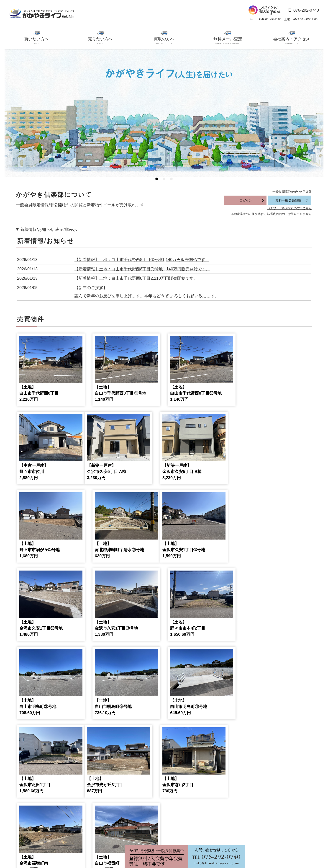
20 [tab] (223, 835)
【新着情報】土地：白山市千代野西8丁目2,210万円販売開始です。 (136, 278)
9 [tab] (143, 835)
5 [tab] (114, 835)
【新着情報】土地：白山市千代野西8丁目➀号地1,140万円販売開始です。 (142, 260)
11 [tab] (158, 835)
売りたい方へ (100, 38)
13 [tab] (172, 835)
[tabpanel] (164, 113)
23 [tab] (245, 835)
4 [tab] (107, 835)
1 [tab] (157, 179)
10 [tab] (150, 835)
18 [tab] (209, 835)
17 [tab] (201, 835)
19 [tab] (216, 835)
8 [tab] (136, 835)
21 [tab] (231, 835)
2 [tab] (164, 179)
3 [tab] (171, 179)
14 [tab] (179, 835)
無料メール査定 (228, 38)
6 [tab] (121, 835)
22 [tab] (238, 835)
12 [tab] (165, 835)
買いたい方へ (36, 38)
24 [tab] (252, 835)
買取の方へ (164, 38)
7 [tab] (128, 835)
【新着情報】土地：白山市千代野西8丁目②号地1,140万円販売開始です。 (142, 269)
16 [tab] (194, 835)
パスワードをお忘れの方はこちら (289, 208)
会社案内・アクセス (292, 38)
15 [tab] (187, 835)
